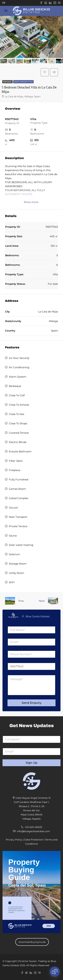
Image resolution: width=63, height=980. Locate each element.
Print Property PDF (23, 82)
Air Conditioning (19, 367)
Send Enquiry (32, 703)
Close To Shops (18, 423)
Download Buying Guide (32, 942)
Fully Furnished (18, 479)
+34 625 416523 (33, 827)
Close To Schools (19, 405)
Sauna (13, 536)
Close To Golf (17, 395)
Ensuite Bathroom (20, 451)
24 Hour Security (19, 358)
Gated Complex (19, 498)
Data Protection (34, 840)
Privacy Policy (14, 840)
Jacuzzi (13, 508)
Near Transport (18, 517)
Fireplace (15, 470)
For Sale (7, 82)
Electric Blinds (18, 442)
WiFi (12, 582)
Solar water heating (21, 545)
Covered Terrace (19, 433)
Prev (21, 601)
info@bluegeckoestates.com (33, 831)
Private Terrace (18, 526)
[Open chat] (55, 972)
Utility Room (16, 573)
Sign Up (31, 763)
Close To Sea (16, 414)
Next (42, 601)
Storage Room (18, 564)
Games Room (17, 489)
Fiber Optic (16, 461)
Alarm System (18, 377)
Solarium (14, 554)
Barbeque (15, 386)
